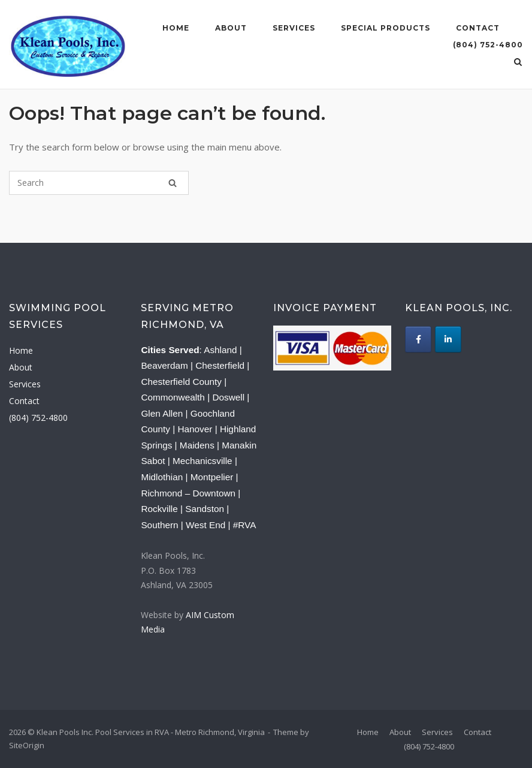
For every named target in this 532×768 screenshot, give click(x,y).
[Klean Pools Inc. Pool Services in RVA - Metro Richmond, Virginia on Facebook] (418, 339)
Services (294, 28)
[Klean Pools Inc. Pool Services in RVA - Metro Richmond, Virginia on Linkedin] (448, 339)
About (231, 28)
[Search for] (99, 183)
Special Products (386, 28)
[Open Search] (518, 63)
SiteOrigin (27, 745)
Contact (478, 28)
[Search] (173, 183)
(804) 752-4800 (488, 45)
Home (176, 28)
